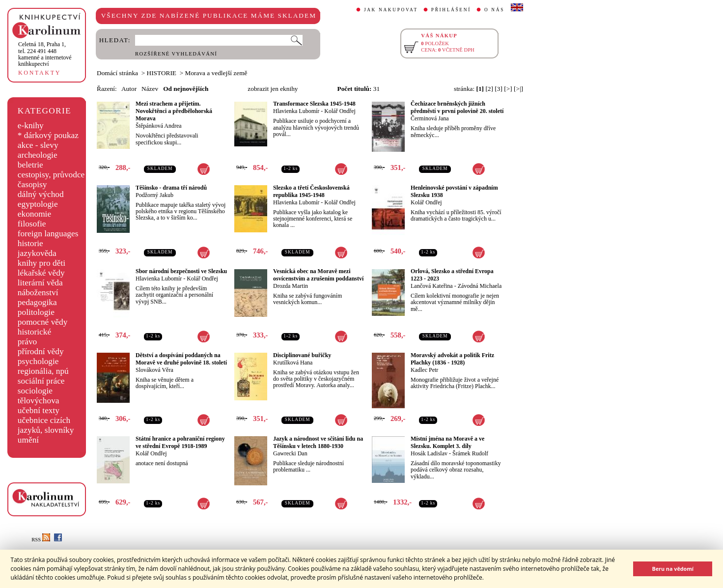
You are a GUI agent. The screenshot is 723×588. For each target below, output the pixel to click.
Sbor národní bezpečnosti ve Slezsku (181, 271)
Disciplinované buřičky (302, 355)
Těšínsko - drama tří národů (171, 188)
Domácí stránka (117, 73)
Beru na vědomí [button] (673, 569)
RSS (41, 540)
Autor (129, 89)
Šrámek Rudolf (470, 453)
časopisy (32, 184)
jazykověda (37, 253)
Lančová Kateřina (432, 286)
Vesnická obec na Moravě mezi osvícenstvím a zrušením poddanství (318, 275)
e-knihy (31, 126)
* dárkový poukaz (48, 135)
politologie (36, 312)
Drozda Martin (291, 286)
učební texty (39, 410)
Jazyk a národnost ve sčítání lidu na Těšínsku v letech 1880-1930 (318, 442)
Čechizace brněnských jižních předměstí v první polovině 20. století (457, 107)
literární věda (40, 283)
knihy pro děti (42, 263)
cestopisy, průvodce (51, 175)
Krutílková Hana (293, 363)
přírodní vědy (41, 351)
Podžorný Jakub (154, 195)
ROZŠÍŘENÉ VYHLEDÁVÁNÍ (176, 54)
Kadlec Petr (424, 370)
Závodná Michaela (480, 286)
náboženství (38, 293)
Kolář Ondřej (340, 111)
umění (28, 440)
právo (27, 342)
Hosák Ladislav (429, 453)
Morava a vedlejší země (216, 73)
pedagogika (37, 302)
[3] (499, 89)
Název (150, 89)
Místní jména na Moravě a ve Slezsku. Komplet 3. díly (447, 442)
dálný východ (41, 194)
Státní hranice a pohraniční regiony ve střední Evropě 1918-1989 (180, 442)
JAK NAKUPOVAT (391, 10)
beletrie (30, 165)
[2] (489, 89)
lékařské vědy (41, 273)
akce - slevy (38, 145)
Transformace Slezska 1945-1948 (314, 104)
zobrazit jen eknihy (273, 89)
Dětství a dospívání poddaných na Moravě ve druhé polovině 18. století (181, 359)
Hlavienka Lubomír (296, 111)
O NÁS (494, 10)
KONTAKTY (40, 73)
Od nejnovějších (186, 89)
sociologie (35, 391)
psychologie (38, 361)
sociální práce (41, 381)
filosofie (32, 224)
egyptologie (38, 204)
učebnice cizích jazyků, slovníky (46, 425)
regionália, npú (43, 371)
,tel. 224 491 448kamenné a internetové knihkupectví (45, 54)
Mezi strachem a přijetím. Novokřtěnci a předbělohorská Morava (174, 111)
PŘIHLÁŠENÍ (451, 10)
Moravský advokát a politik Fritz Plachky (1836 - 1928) (452, 359)
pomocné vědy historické (43, 327)
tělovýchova (39, 401)
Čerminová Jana (430, 118)
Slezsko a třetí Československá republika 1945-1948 (311, 191)
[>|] (518, 89)
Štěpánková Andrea (159, 126)
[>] (508, 89)
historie (30, 243)
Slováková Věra (154, 370)
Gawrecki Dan (290, 453)
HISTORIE (162, 73)
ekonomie (34, 214)
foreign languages (48, 234)
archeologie (38, 155)
